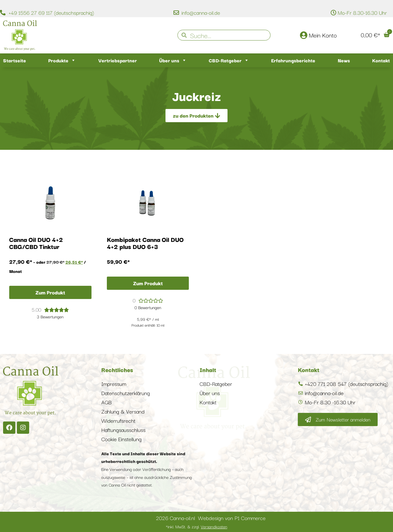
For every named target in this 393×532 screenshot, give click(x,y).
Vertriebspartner (118, 60)
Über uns (173, 60)
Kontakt (381, 60)
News (344, 60)
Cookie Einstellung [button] (121, 439)
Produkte (62, 60)
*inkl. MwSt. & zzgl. (196, 526)
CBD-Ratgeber (229, 60)
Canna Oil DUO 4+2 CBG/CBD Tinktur (36, 243)
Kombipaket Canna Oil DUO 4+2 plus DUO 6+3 (145, 243)
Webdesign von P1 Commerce (232, 518)
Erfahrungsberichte (293, 60)
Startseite (15, 60)
